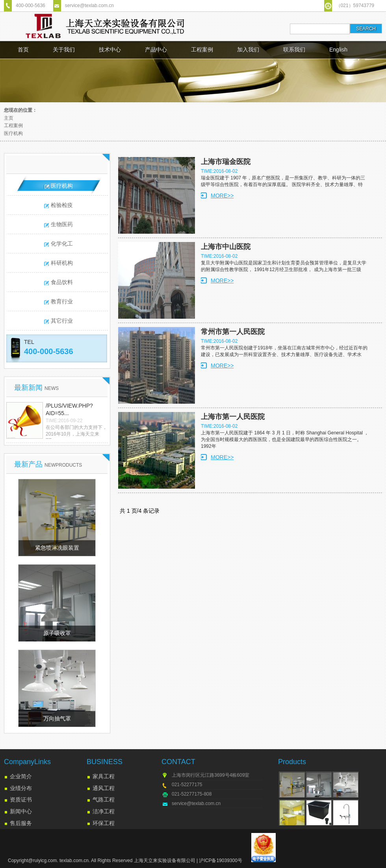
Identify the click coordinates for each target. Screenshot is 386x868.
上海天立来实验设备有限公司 (165, 861)
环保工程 (104, 823)
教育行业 (62, 301)
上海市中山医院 (226, 247)
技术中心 (110, 50)
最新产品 (48, 464)
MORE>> (222, 196)
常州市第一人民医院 (233, 332)
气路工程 (104, 800)
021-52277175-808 (192, 794)
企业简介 (21, 776)
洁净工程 (104, 811)
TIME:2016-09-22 (64, 421)
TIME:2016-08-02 (219, 171)
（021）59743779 (355, 6)
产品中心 (156, 50)
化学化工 (62, 244)
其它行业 (62, 321)
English (338, 50)
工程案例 (202, 50)
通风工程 (104, 788)
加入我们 (248, 50)
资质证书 (21, 800)
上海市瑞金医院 (226, 162)
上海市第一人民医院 (233, 417)
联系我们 (294, 50)
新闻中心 (21, 811)
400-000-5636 (31, 6)
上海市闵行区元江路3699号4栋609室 (211, 775)
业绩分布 (21, 788)
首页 (23, 50)
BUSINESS (105, 762)
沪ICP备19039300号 (220, 861)
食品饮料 (62, 282)
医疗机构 (13, 133)
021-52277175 (187, 785)
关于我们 (64, 50)
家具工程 (104, 776)
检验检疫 (62, 205)
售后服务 (21, 823)
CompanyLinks (27, 762)
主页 (9, 118)
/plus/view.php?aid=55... (69, 410)
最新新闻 (36, 388)
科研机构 (62, 263)
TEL (29, 342)
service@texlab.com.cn (89, 6)
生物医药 (62, 224)
